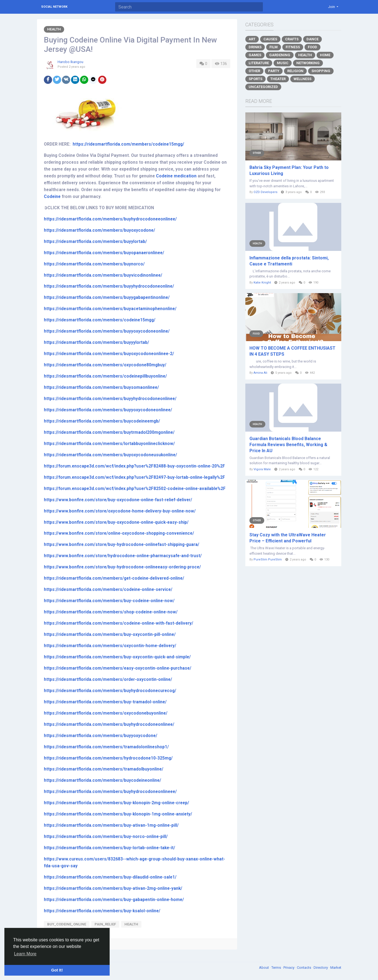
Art (252, 39)
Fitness (293, 47)
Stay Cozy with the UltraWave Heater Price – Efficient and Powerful (288, 538)
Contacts (304, 968)
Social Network (54, 7)
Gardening (280, 55)
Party (274, 71)
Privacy (289, 968)
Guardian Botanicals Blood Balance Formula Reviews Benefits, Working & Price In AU (288, 445)
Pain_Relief (105, 924)
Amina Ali (260, 373)
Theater (278, 79)
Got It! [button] (57, 970)
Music (283, 63)
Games (255, 55)
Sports (255, 79)
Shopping (321, 71)
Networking (308, 63)
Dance (312, 39)
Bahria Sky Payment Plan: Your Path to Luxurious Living (289, 170)
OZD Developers (265, 192)
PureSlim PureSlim (268, 560)
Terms (277, 968)
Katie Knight (262, 283)
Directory (321, 968)
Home (325, 55)
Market (336, 968)
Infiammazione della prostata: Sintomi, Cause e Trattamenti (289, 261)
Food (312, 47)
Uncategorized (263, 87)
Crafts (292, 39)
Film (274, 47)
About (264, 968)
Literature (259, 63)
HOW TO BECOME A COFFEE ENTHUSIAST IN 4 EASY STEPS (292, 351)
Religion (295, 71)
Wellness (302, 79)
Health (54, 29)
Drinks (255, 47)
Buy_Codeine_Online (67, 924)
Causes (270, 39)
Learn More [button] (25, 954)
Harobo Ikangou (70, 62)
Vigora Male (262, 469)
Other (254, 71)
